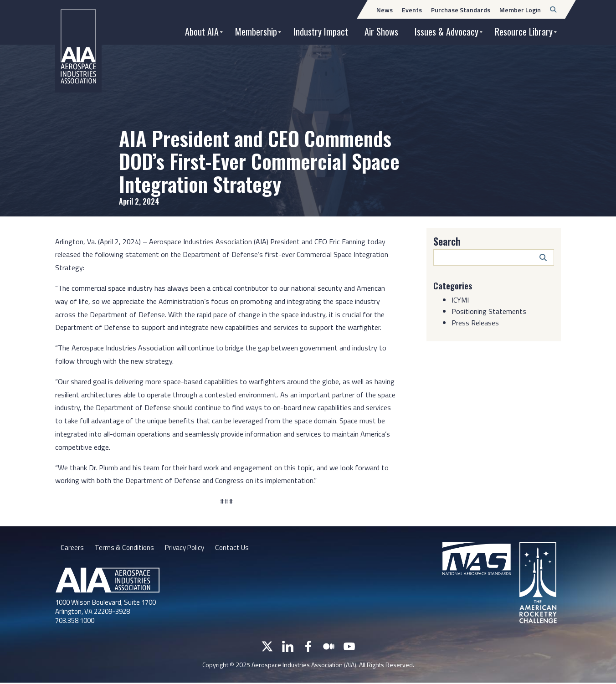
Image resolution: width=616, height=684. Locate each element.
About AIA (202, 31)
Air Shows (381, 31)
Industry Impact (321, 31)
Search (447, 241)
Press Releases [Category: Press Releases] (475, 322)
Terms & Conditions (125, 548)
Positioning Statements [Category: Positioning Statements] (489, 311)
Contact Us (236, 548)
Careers (72, 548)
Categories (454, 285)
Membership (256, 31)
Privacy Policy (187, 548)
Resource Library (524, 31)
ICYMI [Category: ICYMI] (460, 299)
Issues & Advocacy (447, 31)
